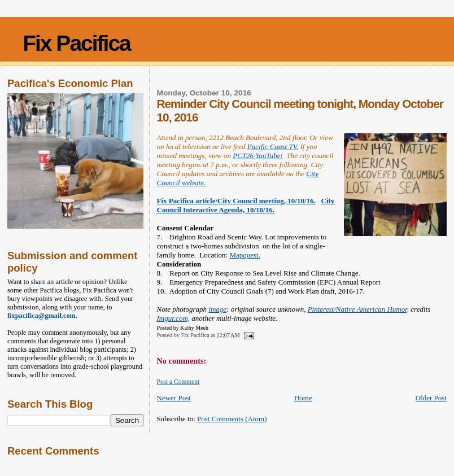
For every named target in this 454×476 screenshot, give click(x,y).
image (217, 309)
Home (303, 398)
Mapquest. (245, 255)
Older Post (431, 398)
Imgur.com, (174, 318)
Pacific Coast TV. (273, 147)
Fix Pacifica (77, 43)
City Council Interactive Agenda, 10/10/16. (246, 205)
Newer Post (174, 398)
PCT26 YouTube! (258, 156)
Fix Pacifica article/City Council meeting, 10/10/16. (236, 201)
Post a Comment (178, 382)
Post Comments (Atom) (232, 419)
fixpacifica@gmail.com (42, 316)
